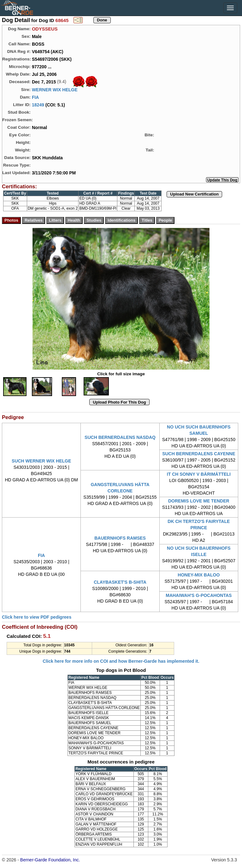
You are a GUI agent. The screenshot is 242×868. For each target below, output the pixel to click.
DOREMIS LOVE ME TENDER (199, 501)
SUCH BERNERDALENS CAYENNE (199, 454)
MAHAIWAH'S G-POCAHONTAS (199, 595)
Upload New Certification (194, 194)
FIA (35, 97)
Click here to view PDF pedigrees (37, 617)
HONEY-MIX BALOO (199, 575)
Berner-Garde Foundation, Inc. (50, 860)
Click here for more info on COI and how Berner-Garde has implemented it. (121, 661)
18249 (38, 105)
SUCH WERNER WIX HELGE (41, 461)
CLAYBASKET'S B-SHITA (120, 582)
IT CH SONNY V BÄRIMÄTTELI (199, 474)
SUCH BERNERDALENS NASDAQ (120, 437)
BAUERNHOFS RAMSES (120, 538)
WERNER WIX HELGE (55, 90)
